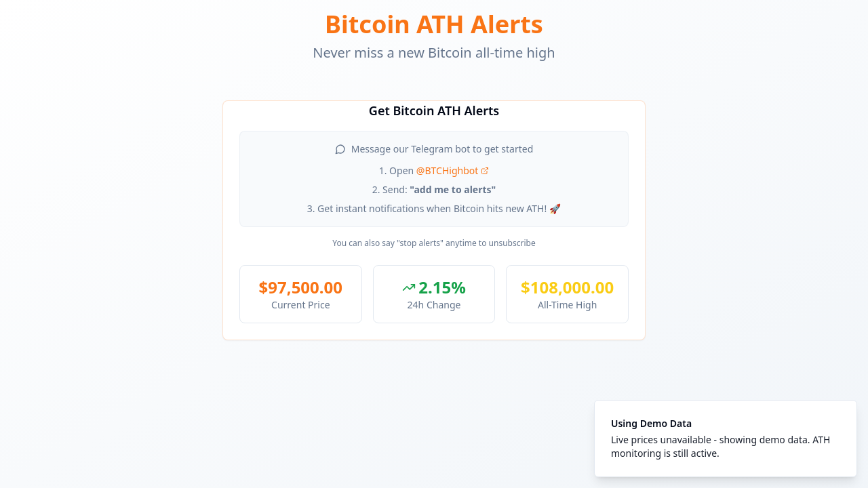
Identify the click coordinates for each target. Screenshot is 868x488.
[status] (726, 439)
